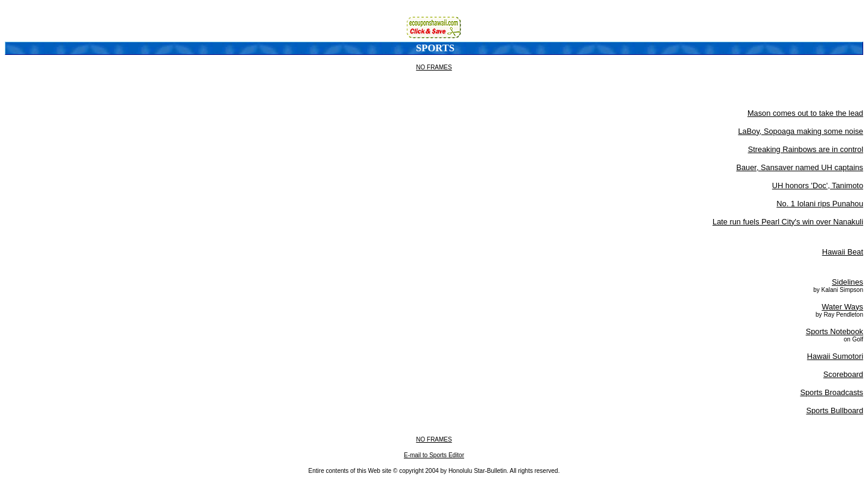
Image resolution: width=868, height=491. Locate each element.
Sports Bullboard (835, 410)
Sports (435, 48)
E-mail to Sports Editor (434, 455)
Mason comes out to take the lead (805, 113)
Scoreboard (843, 374)
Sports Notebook (835, 331)
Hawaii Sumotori (835, 356)
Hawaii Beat (843, 252)
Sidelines (848, 282)
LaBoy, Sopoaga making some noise (801, 131)
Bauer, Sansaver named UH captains (800, 167)
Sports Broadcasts (832, 392)
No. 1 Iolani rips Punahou (820, 204)
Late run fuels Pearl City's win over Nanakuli (788, 222)
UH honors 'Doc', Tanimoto (818, 185)
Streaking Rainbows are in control (806, 149)
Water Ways (842, 307)
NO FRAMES (434, 67)
